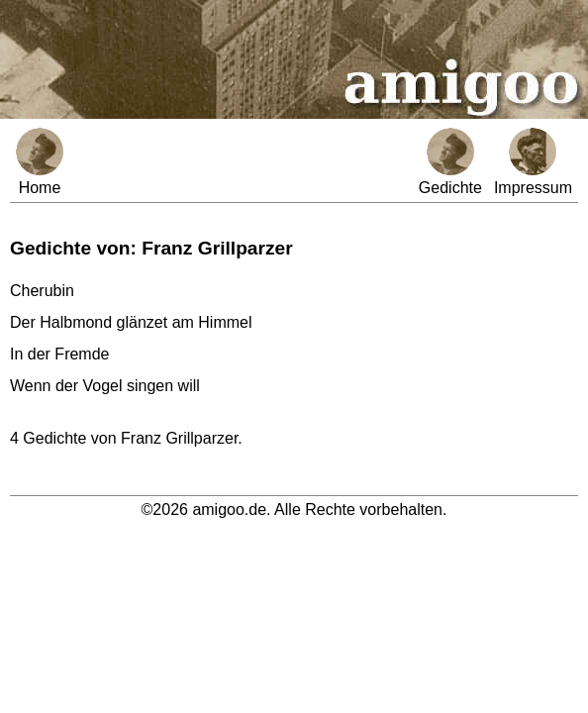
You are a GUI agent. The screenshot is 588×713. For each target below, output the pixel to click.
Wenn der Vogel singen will (105, 386)
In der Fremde (59, 354)
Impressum (533, 162)
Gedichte (450, 162)
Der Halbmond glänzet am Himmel (131, 322)
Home (40, 162)
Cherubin (42, 291)
